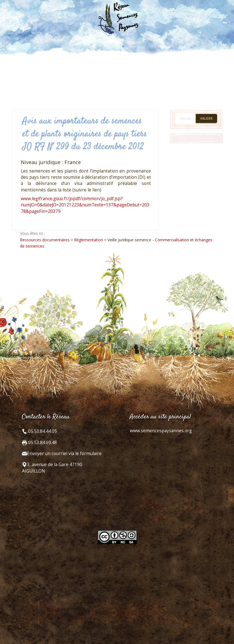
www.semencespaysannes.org (161, 431)
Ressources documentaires (45, 240)
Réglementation (89, 240)
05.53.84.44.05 (42, 431)
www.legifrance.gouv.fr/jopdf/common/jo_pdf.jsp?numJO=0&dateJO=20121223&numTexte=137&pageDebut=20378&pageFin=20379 (85, 205)
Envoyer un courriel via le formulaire (64, 454)
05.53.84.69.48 (42, 443)
